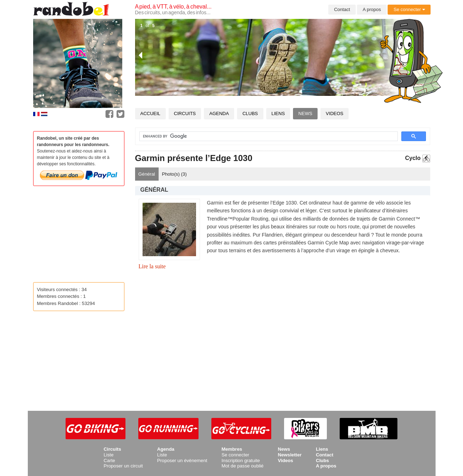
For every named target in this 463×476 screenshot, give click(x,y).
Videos (335, 113)
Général (147, 174)
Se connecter (409, 9)
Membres (232, 449)
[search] (264, 136)
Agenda (219, 113)
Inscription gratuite (241, 461)
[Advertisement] (283, 340)
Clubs (250, 113)
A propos (372, 9)
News (305, 113)
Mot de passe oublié (242, 466)
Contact (342, 9)
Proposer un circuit (123, 466)
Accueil (150, 113)
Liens (278, 113)
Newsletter (290, 455)
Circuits (185, 113)
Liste (109, 455)
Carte (109, 461)
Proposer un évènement (182, 461)
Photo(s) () (174, 174)
